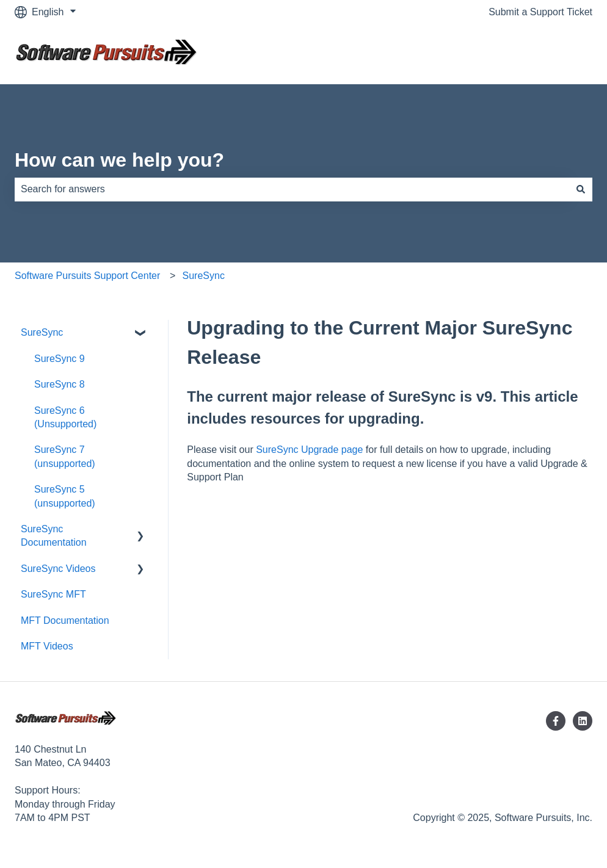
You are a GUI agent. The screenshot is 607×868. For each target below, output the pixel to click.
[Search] (581, 189)
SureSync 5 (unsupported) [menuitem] (65, 496)
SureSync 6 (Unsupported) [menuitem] (65, 417)
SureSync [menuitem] (42, 332)
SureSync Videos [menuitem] (58, 569)
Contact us (557, 54)
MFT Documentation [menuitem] (65, 620)
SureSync (204, 276)
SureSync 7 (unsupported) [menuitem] (65, 456)
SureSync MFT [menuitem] (53, 594)
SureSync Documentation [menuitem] (54, 536)
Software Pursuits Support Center (87, 276)
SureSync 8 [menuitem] (60, 384)
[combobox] (292, 189)
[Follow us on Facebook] (556, 721)
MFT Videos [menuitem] (47, 646)
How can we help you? (119, 160)
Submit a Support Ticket (540, 12)
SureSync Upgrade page (309, 450)
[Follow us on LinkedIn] (583, 721)
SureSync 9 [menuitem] (60, 359)
